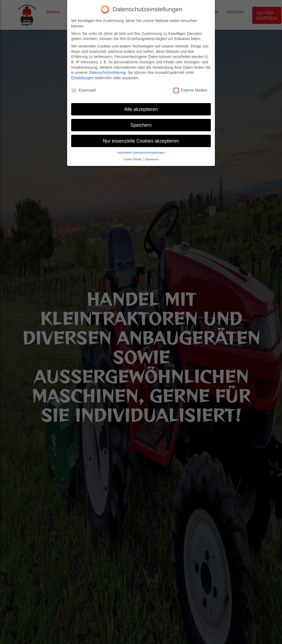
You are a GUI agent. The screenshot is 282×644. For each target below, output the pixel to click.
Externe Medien (190, 90)
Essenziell (83, 90)
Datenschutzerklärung (107, 72)
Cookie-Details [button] (133, 159)
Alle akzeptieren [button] (141, 109)
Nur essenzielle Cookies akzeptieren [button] (141, 141)
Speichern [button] (141, 125)
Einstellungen (82, 78)
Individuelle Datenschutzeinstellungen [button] (141, 152)
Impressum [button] (152, 159)
